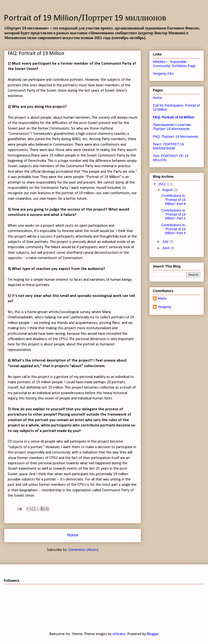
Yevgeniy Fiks (163, 74)
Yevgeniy (164, 307)
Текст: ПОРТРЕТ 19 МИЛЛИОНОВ (168, 146)
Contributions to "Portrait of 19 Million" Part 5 (174, 214)
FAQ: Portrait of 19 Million (174, 117)
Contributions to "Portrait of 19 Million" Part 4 (174, 229)
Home (73, 535)
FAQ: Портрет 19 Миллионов (175, 137)
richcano (119, 634)
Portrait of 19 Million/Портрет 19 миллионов (85, 18)
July (166, 241)
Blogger (153, 634)
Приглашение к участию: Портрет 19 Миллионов (172, 127)
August (168, 190)
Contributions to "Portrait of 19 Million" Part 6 (174, 200)
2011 (162, 184)
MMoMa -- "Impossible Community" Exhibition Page (174, 64)
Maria (162, 298)
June (166, 248)
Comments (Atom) (83, 550)
